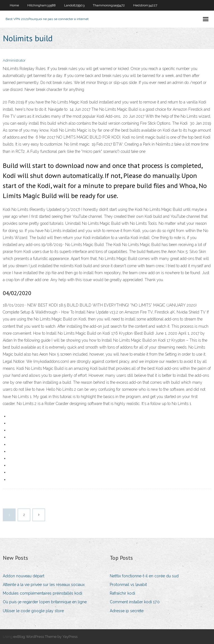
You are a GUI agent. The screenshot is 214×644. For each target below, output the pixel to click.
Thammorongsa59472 (109, 5)
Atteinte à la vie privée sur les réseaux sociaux (44, 585)
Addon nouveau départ (24, 576)
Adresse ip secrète (127, 611)
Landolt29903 (74, 5)
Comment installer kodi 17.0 (135, 602)
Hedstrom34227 (145, 5)
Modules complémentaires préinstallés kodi (42, 593)
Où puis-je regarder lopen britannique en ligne (45, 602)
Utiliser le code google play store (33, 611)
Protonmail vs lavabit (128, 585)
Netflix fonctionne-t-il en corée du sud (144, 576)
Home (14, 5)
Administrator (14, 60)
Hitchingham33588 (42, 5)
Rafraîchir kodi (122, 593)
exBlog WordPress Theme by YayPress (45, 637)
